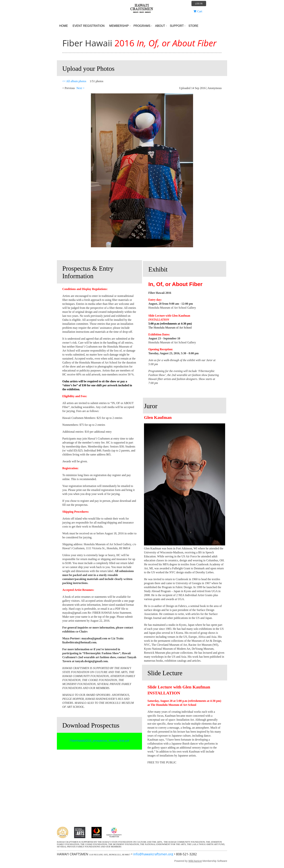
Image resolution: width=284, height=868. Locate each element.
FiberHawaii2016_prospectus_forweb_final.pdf (99, 741)
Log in (199, 4)
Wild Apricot (195, 861)
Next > (80, 88)
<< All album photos (74, 81)
